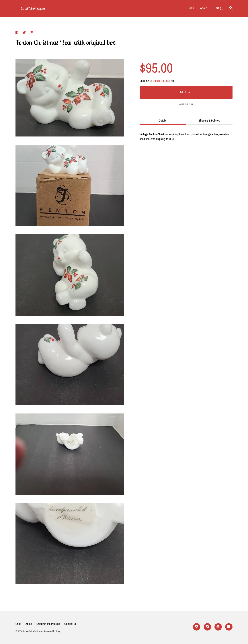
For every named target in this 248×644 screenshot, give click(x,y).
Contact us (70, 624)
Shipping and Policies (48, 624)
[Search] (231, 8)
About (204, 8)
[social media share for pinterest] (32, 33)
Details (163, 120)
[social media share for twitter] (25, 33)
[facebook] (229, 627)
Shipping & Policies (209, 120)
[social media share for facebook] (17, 33)
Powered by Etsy (52, 631)
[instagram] (197, 627)
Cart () (218, 8)
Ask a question (186, 104)
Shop (191, 8)
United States (161, 81)
